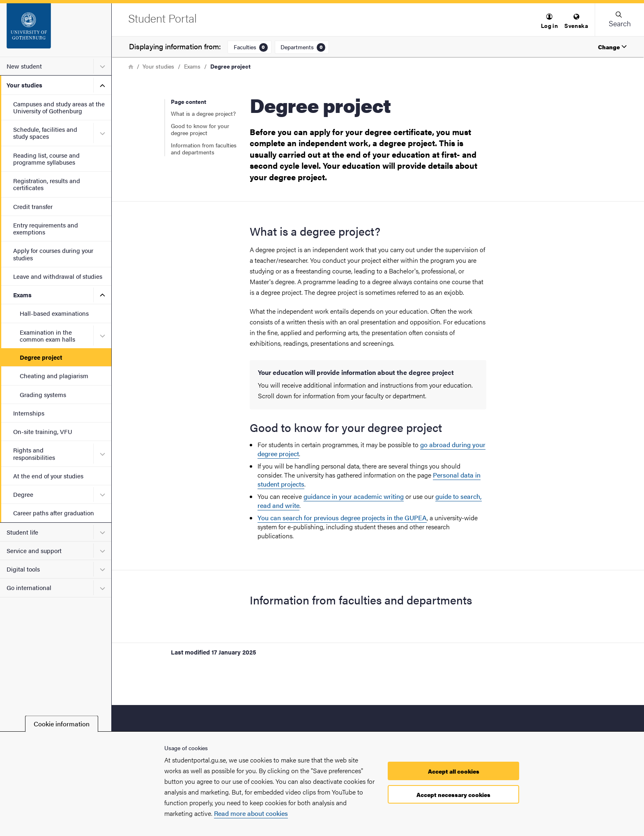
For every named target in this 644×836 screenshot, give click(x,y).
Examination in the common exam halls (47, 335)
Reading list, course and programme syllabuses (46, 158)
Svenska (576, 22)
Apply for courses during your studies (53, 254)
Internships (29, 413)
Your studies (24, 85)
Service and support (34, 550)
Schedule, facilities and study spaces (45, 133)
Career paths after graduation (54, 513)
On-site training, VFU (43, 431)
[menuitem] (549, 22)
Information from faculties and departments (204, 149)
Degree (23, 494)
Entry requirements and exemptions (46, 228)
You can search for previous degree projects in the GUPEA (342, 518)
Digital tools (23, 569)
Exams (22, 295)
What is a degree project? (203, 113)
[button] (549, 22)
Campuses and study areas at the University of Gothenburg (59, 107)
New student (24, 66)
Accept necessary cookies (453, 795)
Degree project (41, 357)
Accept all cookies (454, 771)
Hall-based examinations (54, 313)
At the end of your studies (48, 476)
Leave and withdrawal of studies (58, 276)
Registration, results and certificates (47, 184)
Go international (29, 587)
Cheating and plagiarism (54, 376)
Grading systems (43, 394)
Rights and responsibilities (34, 453)
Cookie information (62, 724)
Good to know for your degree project (200, 129)
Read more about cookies (251, 813)
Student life (22, 532)
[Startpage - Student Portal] (56, 30)
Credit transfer (33, 206)
